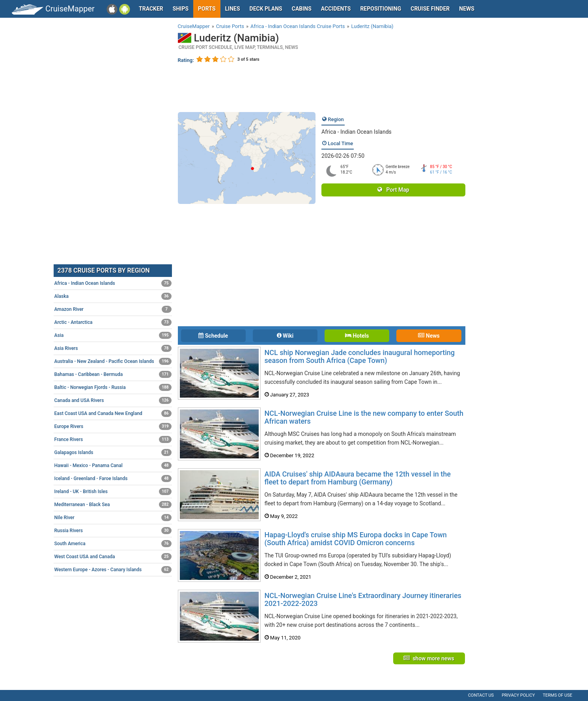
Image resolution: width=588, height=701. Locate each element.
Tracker (151, 9)
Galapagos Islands (113, 452)
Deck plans (266, 9)
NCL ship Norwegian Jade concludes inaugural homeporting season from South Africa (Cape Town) (360, 356)
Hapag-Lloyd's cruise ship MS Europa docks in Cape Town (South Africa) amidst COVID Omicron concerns (356, 539)
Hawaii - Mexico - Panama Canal (113, 465)
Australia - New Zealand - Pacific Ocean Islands (113, 361)
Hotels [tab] (357, 336)
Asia (113, 335)
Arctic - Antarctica (113, 322)
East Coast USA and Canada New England (113, 413)
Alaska (113, 296)
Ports (207, 9)
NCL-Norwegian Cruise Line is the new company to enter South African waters (364, 417)
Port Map (393, 190)
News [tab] (429, 336)
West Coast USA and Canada (113, 557)
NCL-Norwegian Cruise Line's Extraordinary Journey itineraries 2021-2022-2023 (363, 599)
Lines (233, 9)
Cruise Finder (430, 9)
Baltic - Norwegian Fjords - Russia (113, 387)
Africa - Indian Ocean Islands (357, 132)
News (467, 9)
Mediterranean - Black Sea (113, 505)
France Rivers (113, 439)
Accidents (336, 9)
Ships (181, 9)
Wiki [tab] (285, 336)
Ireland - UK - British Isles (113, 492)
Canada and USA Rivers (113, 400)
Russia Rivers (113, 531)
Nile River (113, 518)
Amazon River (113, 309)
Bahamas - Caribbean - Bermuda (113, 374)
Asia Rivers (113, 348)
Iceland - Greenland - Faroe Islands (113, 479)
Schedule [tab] (213, 336)
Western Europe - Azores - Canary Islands (113, 570)
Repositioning (381, 9)
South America (113, 544)
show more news (429, 658)
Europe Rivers (113, 426)
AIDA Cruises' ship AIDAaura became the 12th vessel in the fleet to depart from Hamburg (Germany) (358, 478)
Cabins (302, 9)
